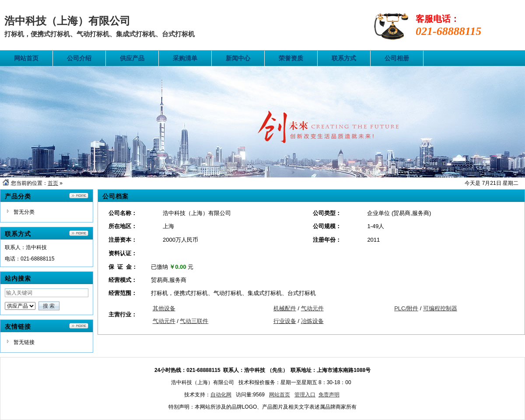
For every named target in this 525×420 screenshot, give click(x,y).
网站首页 (280, 395)
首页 (53, 183)
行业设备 (285, 321)
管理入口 (305, 395)
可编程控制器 (440, 308)
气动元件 (312, 308)
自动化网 (221, 395)
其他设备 (164, 308)
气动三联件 (194, 321)
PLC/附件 (406, 308)
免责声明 (329, 395)
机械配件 (285, 308)
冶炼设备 (312, 321)
